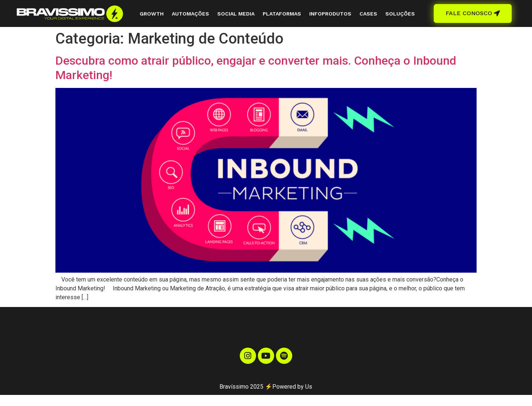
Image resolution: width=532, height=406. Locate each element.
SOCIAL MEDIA (236, 14)
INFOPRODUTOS (330, 14)
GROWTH (152, 14)
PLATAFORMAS (282, 14)
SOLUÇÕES (400, 14)
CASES (368, 14)
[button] (473, 13)
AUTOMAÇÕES (190, 14)
